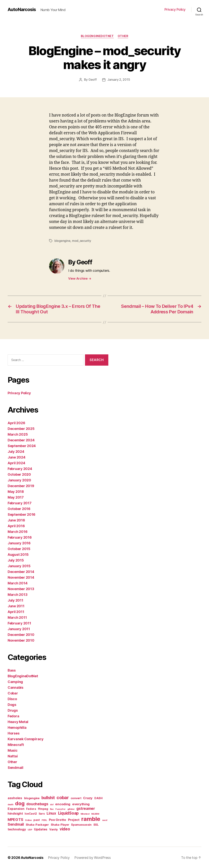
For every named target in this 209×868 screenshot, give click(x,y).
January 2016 (19, 543)
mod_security (82, 241)
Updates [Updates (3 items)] (41, 829)
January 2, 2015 (119, 80)
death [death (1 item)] (11, 804)
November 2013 (21, 588)
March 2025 (18, 434)
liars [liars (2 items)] (42, 813)
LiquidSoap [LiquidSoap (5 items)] (68, 813)
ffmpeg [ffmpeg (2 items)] (43, 808)
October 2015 (19, 548)
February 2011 (19, 623)
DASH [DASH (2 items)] (98, 798)
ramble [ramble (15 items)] (91, 819)
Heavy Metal (18, 721)
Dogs (12, 704)
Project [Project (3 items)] (74, 819)
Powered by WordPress (93, 857)
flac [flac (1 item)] (52, 809)
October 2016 (19, 508)
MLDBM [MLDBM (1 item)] (95, 814)
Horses (13, 733)
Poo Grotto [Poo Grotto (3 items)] (58, 819)
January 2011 (19, 629)
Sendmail (15, 767)
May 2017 (16, 497)
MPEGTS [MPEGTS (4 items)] (15, 819)
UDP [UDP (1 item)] (30, 829)
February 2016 (20, 537)
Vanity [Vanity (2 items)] (53, 829)
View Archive (80, 278)
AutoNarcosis (22, 10)
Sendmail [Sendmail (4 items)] (16, 824)
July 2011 (15, 600)
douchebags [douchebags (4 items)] (37, 804)
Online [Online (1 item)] (28, 820)
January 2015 (19, 566)
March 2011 (17, 617)
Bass (12, 670)
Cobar (13, 693)
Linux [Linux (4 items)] (51, 813)
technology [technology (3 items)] (17, 829)
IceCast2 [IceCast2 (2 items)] (31, 813)
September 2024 (22, 445)
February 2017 (20, 503)
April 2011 (16, 611)
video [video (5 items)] (65, 829)
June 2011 (16, 606)
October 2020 (19, 474)
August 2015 (18, 554)
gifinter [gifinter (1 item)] (71, 809)
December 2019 (21, 485)
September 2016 (21, 514)
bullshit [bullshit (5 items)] (48, 797)
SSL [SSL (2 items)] (96, 824)
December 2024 (21, 440)
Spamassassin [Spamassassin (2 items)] (81, 824)
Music (13, 750)
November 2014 (21, 577)
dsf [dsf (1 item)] (52, 804)
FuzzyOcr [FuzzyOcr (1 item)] (60, 809)
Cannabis (15, 687)
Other (123, 36)
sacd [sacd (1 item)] (105, 820)
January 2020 (19, 480)
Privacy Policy (175, 9)
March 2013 (17, 594)
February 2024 (20, 468)
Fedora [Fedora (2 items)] (31, 808)
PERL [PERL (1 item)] (44, 820)
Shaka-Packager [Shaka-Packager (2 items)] (37, 824)
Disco (12, 699)
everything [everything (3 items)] (81, 804)
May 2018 (16, 491)
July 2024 (16, 451)
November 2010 (21, 640)
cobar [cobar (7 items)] (63, 797)
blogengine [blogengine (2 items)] (32, 798)
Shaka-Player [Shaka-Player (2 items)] (60, 824)
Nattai (13, 756)
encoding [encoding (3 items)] (63, 804)
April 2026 (16, 423)
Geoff (93, 80)
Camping (15, 681)
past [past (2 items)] (37, 819)
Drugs (13, 710)
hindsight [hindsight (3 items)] (15, 813)
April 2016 (16, 526)
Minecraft (16, 744)
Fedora (13, 716)
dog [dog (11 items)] (20, 803)
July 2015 (16, 560)
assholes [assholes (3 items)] (15, 798)
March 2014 (17, 583)
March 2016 (17, 531)
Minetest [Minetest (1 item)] (85, 814)
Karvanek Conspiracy (26, 739)
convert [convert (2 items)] (76, 798)
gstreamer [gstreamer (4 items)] (86, 808)
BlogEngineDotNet (97, 36)
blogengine (62, 241)
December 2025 (21, 428)
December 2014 (21, 571)
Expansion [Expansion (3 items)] (16, 808)
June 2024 (17, 457)
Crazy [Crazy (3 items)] (88, 798)
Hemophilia (17, 727)
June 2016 (16, 520)
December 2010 (21, 634)
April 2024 (16, 463)
